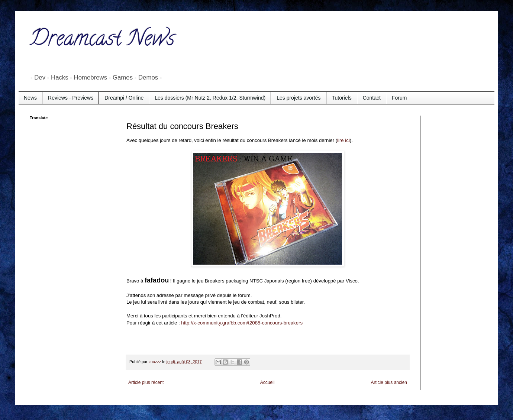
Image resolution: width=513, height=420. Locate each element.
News (30, 98)
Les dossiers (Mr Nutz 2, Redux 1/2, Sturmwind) (210, 98)
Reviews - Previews (71, 98)
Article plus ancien (389, 382)
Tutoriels (342, 98)
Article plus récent (146, 382)
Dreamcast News (102, 41)
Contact (372, 98)
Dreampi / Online (124, 98)
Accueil (267, 382)
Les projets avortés (299, 98)
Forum (399, 98)
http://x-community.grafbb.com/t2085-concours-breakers (242, 323)
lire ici (343, 140)
